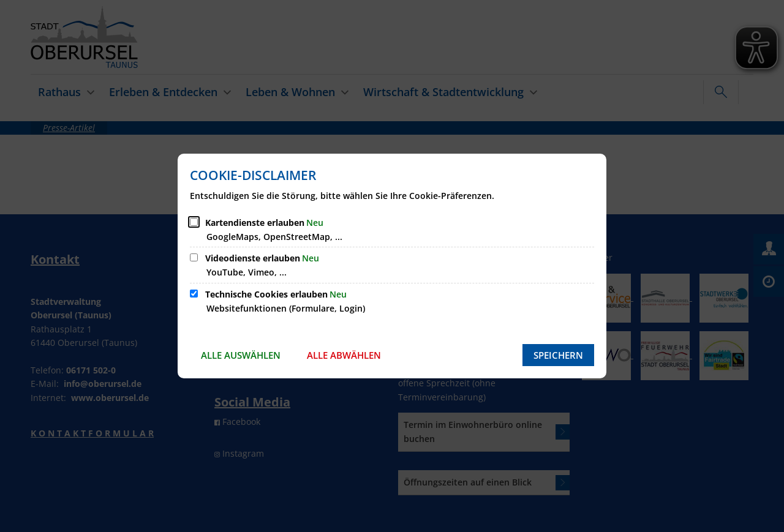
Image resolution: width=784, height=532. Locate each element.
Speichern (558, 355)
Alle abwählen (344, 355)
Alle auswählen (241, 355)
